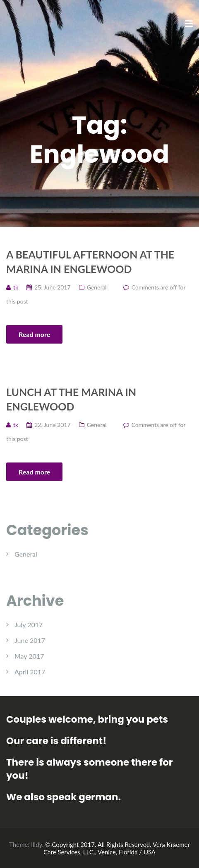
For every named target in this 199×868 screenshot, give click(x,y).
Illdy (37, 844)
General (97, 287)
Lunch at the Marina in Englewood (71, 399)
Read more (34, 334)
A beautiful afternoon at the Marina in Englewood (90, 262)
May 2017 (29, 656)
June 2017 (30, 640)
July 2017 (29, 625)
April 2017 (30, 672)
